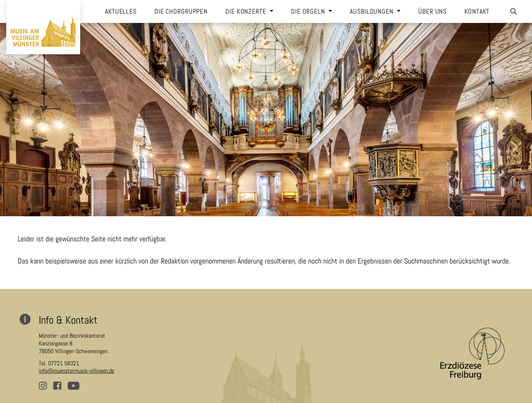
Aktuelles (121, 11)
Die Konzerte (247, 11)
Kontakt (477, 11)
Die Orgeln (309, 11)
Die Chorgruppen (181, 11)
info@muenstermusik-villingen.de (76, 371)
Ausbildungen (372, 11)
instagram (45, 388)
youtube (74, 388)
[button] (514, 11)
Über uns (432, 11)
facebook (60, 388)
